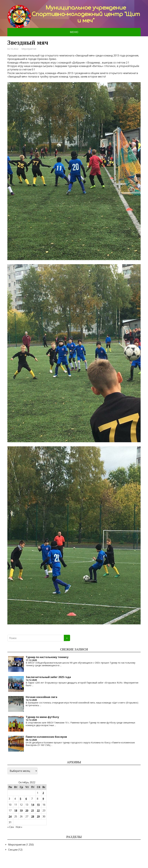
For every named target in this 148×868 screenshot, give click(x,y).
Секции (13, 850)
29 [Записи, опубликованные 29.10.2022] (38, 816)
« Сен (11, 827)
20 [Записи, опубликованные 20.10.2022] (27, 810)
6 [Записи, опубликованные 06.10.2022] (26, 799)
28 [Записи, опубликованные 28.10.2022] (33, 816)
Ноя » (19, 827)
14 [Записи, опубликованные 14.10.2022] (33, 805)
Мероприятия (29, 49)
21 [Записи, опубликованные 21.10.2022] (33, 810)
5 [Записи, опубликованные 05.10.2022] (20, 799)
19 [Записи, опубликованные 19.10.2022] (21, 810)
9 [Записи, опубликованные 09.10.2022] (43, 799)
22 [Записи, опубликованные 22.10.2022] (38, 810)
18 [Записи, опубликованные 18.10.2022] (16, 810)
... (61, 665)
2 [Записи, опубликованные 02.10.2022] (43, 793)
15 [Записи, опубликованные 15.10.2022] (38, 805)
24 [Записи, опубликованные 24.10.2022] (10, 816)
